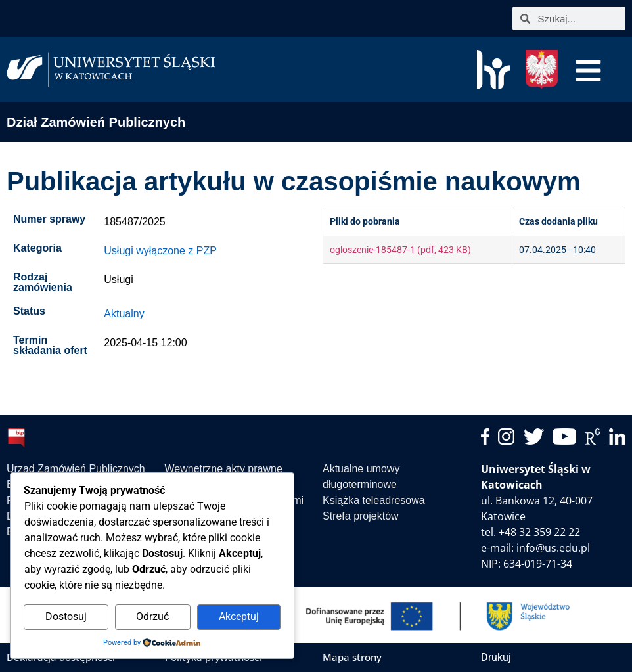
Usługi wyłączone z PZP (160, 251)
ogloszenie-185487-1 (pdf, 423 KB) (400, 250)
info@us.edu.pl (553, 548)
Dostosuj (66, 616)
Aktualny (124, 314)
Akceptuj (239, 616)
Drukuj (496, 657)
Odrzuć (152, 616)
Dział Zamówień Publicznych (96, 122)
